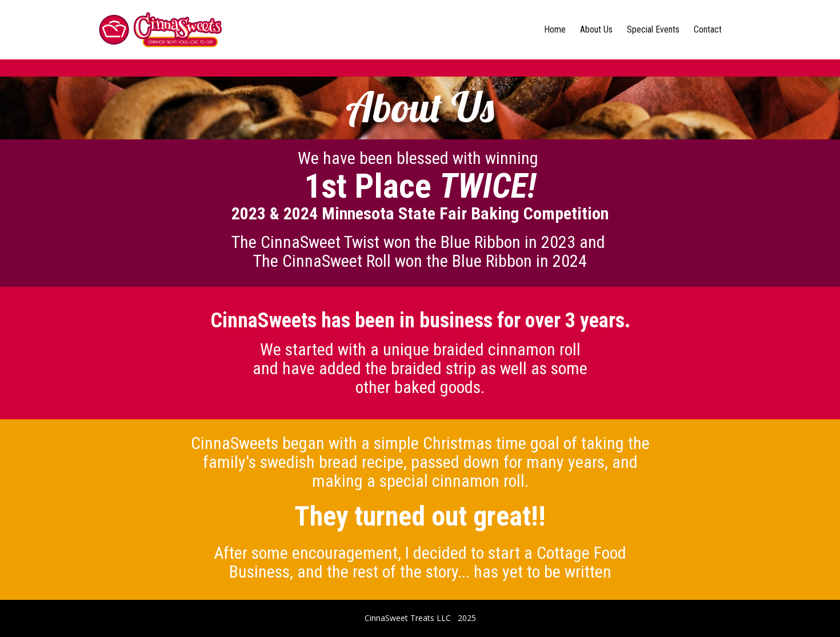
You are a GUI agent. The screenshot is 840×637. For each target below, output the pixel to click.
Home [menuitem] (555, 29)
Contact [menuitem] (708, 29)
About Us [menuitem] (596, 29)
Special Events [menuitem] (653, 29)
